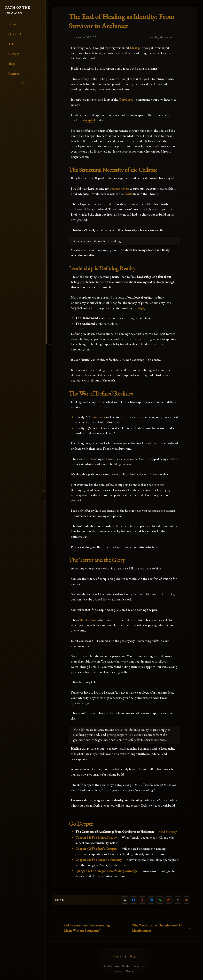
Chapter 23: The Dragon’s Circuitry (99, 860)
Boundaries (98, 417)
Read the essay (167, 832)
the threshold (89, 620)
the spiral (89, 120)
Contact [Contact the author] (14, 74)
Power (128, 194)
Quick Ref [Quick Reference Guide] (15, 34)
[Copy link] (178, 900)
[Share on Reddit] (169, 900)
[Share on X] (125, 900)
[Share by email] (187, 900)
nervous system (119, 188)
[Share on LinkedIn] (151, 900)
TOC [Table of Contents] (12, 44)
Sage (141, 308)
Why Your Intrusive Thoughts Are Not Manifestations (157, 928)
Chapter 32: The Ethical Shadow (96, 837)
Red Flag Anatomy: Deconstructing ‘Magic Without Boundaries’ (86, 928)
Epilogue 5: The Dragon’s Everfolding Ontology (106, 871)
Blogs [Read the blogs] (12, 64)
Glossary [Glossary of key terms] (14, 54)
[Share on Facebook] (134, 900)
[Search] (23, 83)
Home (117, 956)
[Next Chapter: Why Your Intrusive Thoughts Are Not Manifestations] (200, 490)
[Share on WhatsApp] (160, 900)
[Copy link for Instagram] (142, 900)
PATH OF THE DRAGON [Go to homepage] (18, 10)
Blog (133, 956)
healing (135, 48)
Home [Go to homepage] (12, 24)
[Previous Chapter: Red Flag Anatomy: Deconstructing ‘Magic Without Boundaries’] (44, 490)
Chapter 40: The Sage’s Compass (96, 849)
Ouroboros (126, 99)
